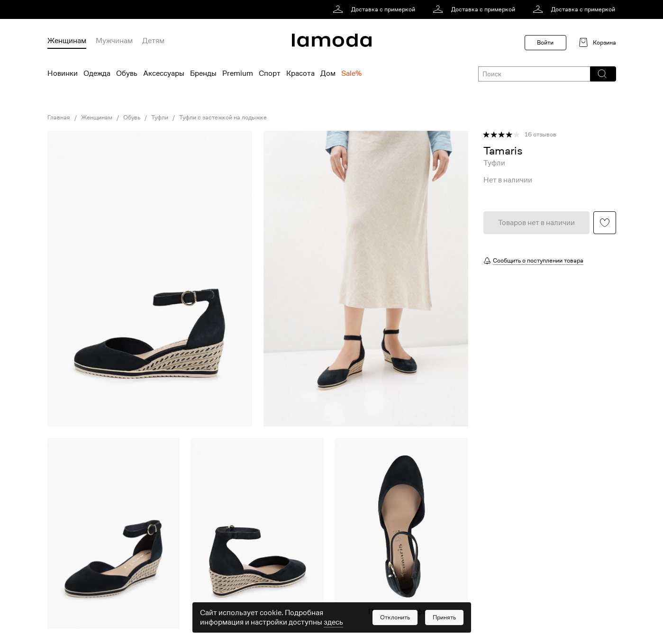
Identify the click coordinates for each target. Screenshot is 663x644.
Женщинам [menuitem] (67, 41)
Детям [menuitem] (153, 41)
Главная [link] (59, 118)
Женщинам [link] (97, 118)
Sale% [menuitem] (351, 73)
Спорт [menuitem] (270, 73)
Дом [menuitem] (328, 73)
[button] (603, 74)
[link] (376, 9)
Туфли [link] (160, 118)
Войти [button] (545, 42)
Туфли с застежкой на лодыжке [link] (223, 118)
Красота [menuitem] (300, 73)
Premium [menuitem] (238, 73)
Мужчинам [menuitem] (114, 41)
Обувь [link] (132, 118)
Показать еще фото (401, 612)
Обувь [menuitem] (127, 73)
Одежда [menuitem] (97, 73)
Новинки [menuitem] (63, 73)
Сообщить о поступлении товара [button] (538, 260)
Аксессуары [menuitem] (164, 73)
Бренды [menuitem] (203, 73)
